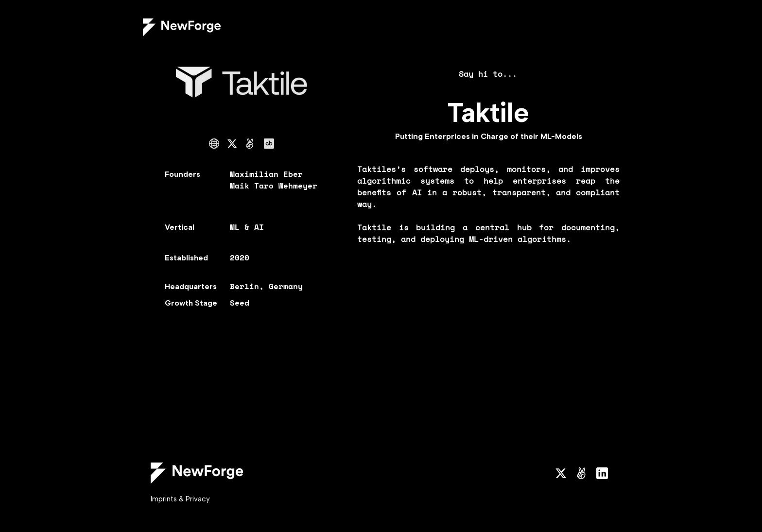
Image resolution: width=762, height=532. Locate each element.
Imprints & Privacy (180, 499)
